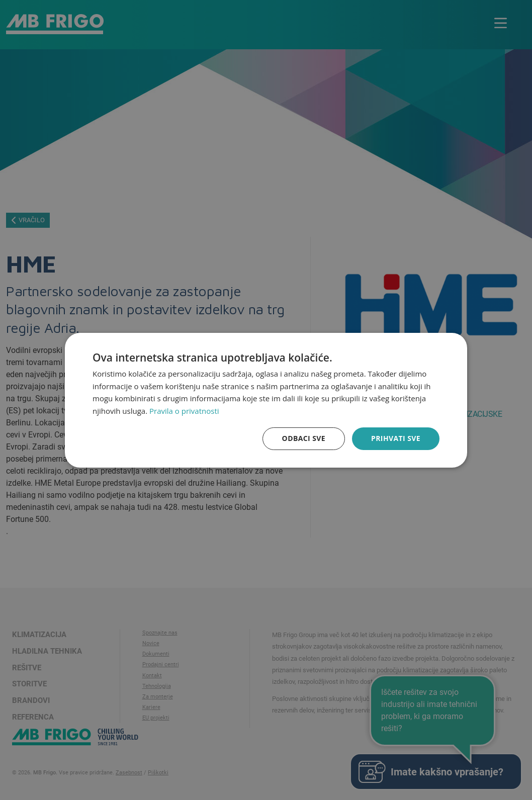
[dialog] (266, 400)
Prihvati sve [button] (396, 438)
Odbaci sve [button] (304, 438)
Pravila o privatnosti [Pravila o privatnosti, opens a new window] (184, 411)
